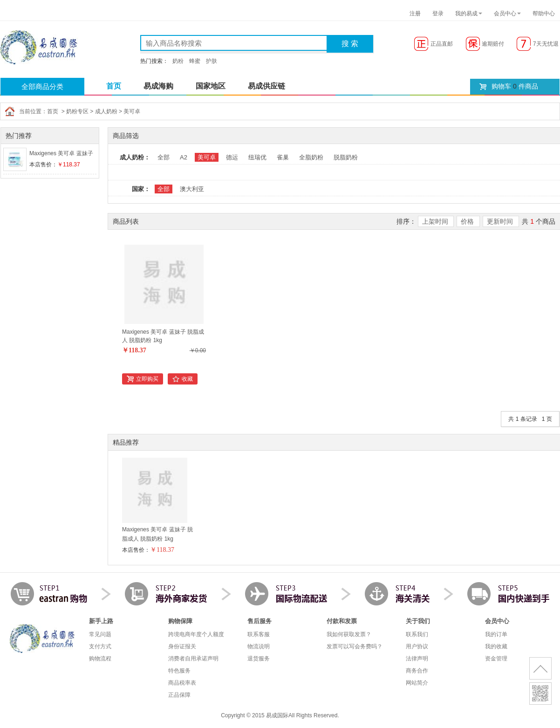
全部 (164, 157)
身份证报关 (182, 646)
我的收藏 (496, 646)
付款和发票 (342, 621)
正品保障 (179, 695)
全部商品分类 (42, 86)
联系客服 (259, 634)
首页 (114, 86)
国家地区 (211, 86)
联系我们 (417, 634)
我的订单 (496, 634)
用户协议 (417, 646)
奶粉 (178, 61)
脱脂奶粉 (346, 157)
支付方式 (100, 646)
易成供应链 (266, 86)
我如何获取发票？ (349, 634)
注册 (415, 14)
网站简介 (417, 683)
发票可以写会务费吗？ (355, 646)
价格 (468, 221)
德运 (232, 157)
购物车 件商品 (515, 86)
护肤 (212, 61)
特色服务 (179, 671)
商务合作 (417, 671)
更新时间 (501, 221)
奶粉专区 (77, 111)
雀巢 (283, 157)
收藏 (187, 379)
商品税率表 (182, 683)
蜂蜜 (195, 61)
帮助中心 (544, 14)
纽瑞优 (257, 157)
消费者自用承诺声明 (193, 659)
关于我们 (418, 621)
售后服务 (260, 621)
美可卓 (132, 111)
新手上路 (101, 621)
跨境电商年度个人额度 (196, 634)
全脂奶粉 (311, 157)
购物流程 (100, 659)
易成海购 (158, 86)
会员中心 (505, 14)
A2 (184, 157)
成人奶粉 (106, 111)
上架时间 (436, 221)
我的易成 (466, 14)
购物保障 (180, 621)
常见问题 (100, 634)
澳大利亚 (192, 189)
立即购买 (147, 379)
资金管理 (496, 659)
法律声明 (417, 659)
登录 (438, 14)
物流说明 (259, 646)
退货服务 (259, 659)
